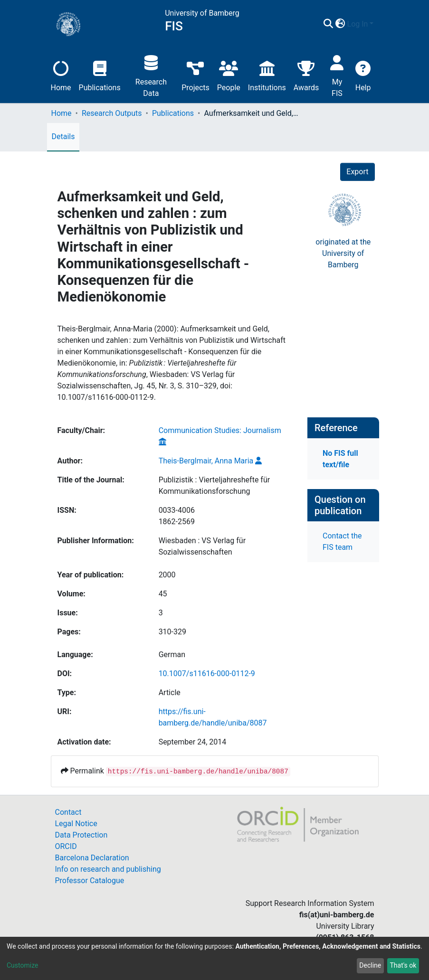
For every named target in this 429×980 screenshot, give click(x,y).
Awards (306, 75)
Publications (100, 75)
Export (357, 172)
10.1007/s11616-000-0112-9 (207, 674)
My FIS (337, 75)
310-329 (172, 632)
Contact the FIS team (342, 542)
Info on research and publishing (108, 869)
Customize (22, 965)
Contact (68, 812)
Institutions (267, 75)
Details (63, 137)
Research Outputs (112, 113)
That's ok (403, 965)
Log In (358, 24)
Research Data (151, 75)
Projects (195, 75)
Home (61, 75)
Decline (370, 965)
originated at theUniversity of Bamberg (343, 253)
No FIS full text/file (340, 459)
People (229, 75)
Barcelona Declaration (92, 858)
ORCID (66, 846)
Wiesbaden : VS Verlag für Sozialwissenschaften (202, 546)
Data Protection (81, 835)
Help (363, 75)
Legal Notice (76, 824)
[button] (340, 24)
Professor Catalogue (90, 881)
